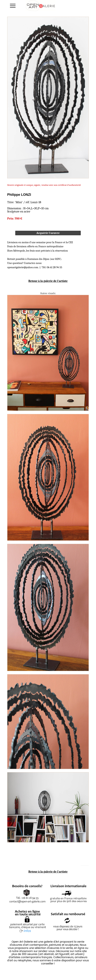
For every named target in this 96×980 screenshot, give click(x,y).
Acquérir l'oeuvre (48, 233)
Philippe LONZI (19, 195)
